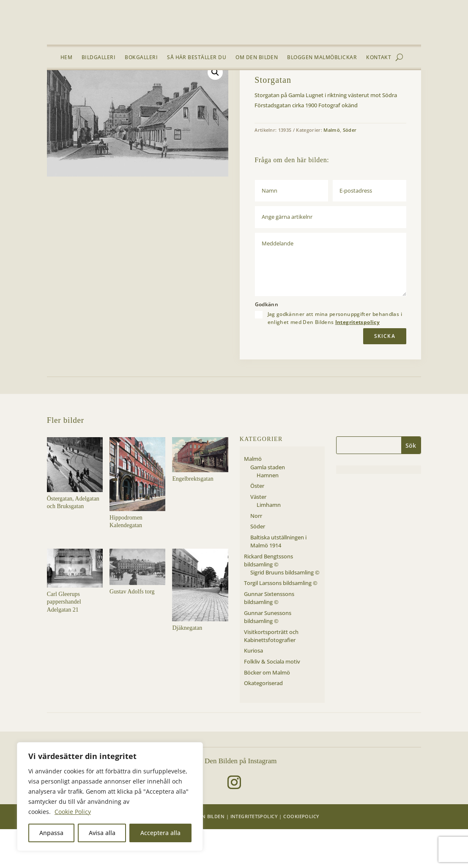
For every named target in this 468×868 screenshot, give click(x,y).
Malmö (101, 90)
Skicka (385, 374)
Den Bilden (210, 855)
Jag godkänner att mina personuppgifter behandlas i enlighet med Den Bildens (335, 357)
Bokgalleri (141, 58)
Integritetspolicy (357, 361)
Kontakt (379, 58)
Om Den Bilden (257, 58)
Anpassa (51, 833)
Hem (66, 58)
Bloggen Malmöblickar (322, 58)
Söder (120, 90)
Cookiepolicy (301, 855)
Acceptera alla (160, 833)
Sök (411, 484)
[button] (215, 111)
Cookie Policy (73, 812)
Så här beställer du (197, 58)
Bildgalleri (99, 58)
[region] (110, 797)
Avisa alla (102, 833)
